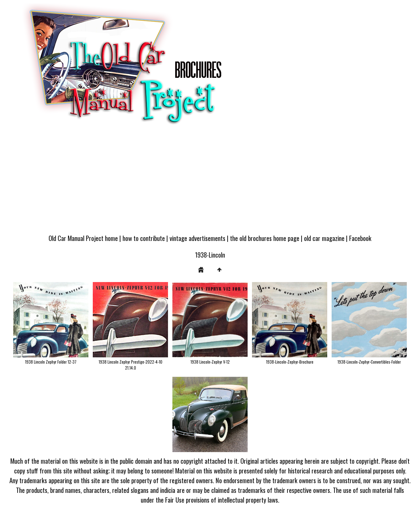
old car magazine (324, 238)
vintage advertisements (197, 238)
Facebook (360, 238)
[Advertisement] (210, 183)
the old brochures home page (265, 238)
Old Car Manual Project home (83, 238)
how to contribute (144, 238)
